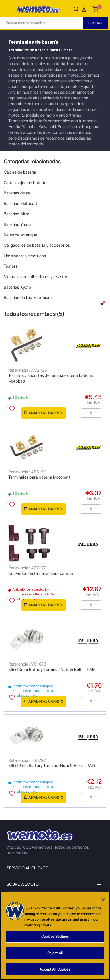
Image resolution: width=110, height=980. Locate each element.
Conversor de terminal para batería (41, 573)
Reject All (55, 953)
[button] (86, 9)
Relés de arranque (21, 235)
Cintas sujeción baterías (26, 183)
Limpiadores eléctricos (25, 256)
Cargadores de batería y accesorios (37, 245)
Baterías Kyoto (17, 287)
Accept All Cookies (55, 970)
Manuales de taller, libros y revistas (36, 277)
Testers (11, 266)
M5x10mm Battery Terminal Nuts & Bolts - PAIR (52, 670)
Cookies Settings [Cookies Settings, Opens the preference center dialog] (55, 937)
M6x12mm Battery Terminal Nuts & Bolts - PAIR (52, 766)
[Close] (103, 900)
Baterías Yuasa (18, 224)
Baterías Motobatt (21, 204)
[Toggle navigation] (9, 10)
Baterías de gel (18, 193)
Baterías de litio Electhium (28, 298)
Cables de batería (20, 172)
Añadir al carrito (44, 413)
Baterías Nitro (17, 214)
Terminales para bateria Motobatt (39, 477)
